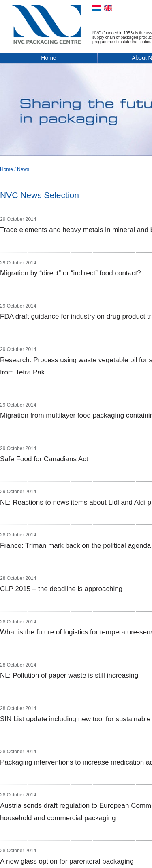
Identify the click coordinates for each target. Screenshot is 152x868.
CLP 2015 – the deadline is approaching (61, 589)
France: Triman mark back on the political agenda (75, 546)
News (23, 169)
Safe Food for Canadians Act (44, 459)
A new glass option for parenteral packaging (67, 861)
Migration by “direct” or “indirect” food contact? (71, 273)
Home (48, 58)
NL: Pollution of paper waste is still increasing (69, 675)
